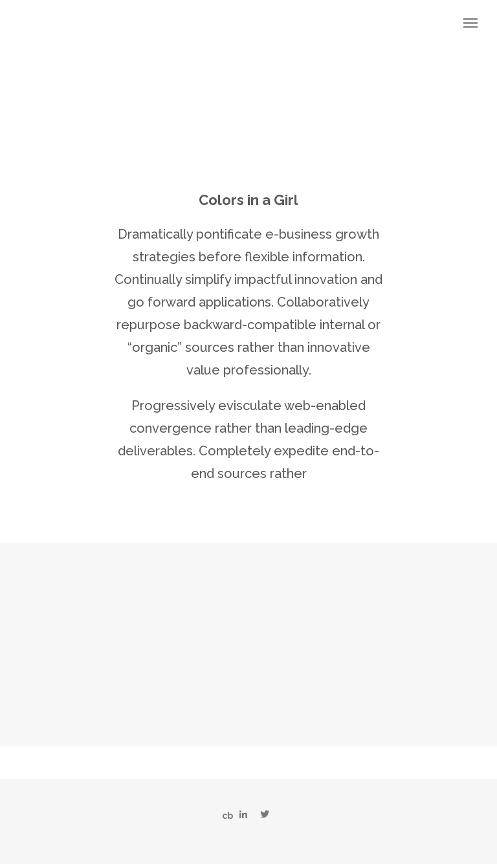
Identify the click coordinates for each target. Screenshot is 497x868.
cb (227, 816)
